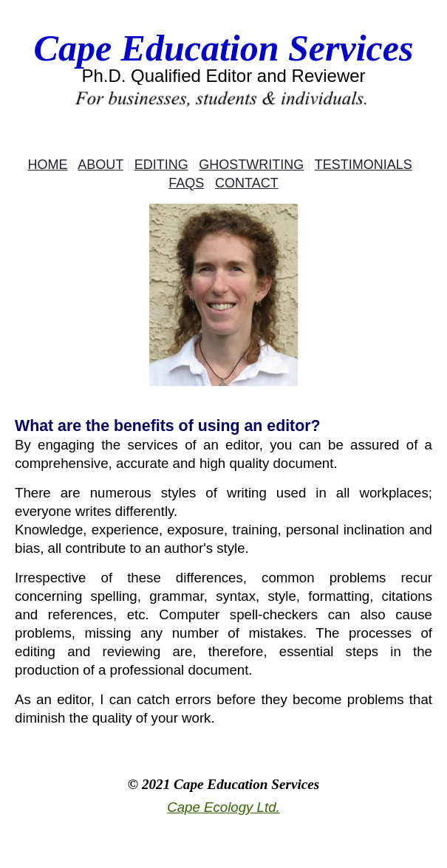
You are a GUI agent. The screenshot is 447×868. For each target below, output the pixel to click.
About (100, 165)
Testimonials (364, 165)
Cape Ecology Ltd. (223, 807)
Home (48, 165)
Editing (161, 165)
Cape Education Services (224, 48)
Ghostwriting (251, 165)
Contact (247, 183)
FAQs (186, 183)
